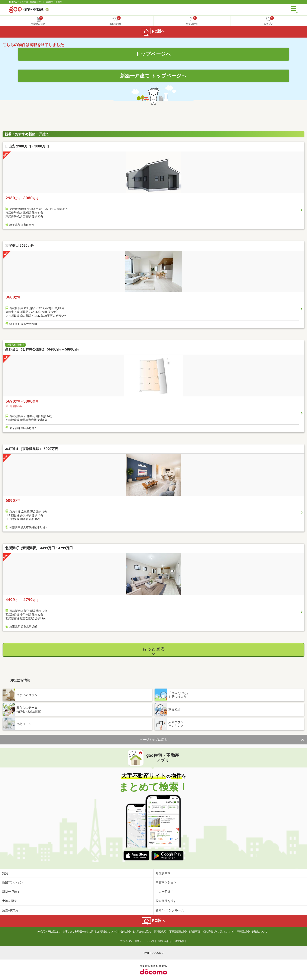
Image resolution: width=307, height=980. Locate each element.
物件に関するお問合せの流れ (135, 932)
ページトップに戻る (153, 740)
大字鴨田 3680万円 (20, 245)
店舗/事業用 (10, 910)
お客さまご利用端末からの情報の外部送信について (90, 932)
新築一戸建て (11, 892)
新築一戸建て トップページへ (154, 76)
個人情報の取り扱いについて (218, 932)
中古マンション (166, 882)
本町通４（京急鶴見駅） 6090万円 (32, 449)
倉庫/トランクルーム (170, 910)
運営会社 (180, 941)
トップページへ (153, 54)
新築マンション (13, 882)
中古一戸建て (165, 892)
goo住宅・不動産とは (48, 932)
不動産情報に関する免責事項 (185, 932)
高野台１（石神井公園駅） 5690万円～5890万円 (42, 349)
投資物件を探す (166, 901)
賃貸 (5, 873)
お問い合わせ (164, 941)
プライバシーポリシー (132, 941)
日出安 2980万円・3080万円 (27, 146)
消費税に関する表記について (252, 932)
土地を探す (10, 901)
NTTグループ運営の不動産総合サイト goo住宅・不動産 (35, 2)
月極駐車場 (163, 873)
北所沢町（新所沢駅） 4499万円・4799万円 (39, 548)
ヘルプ (151, 941)
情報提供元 (160, 932)
